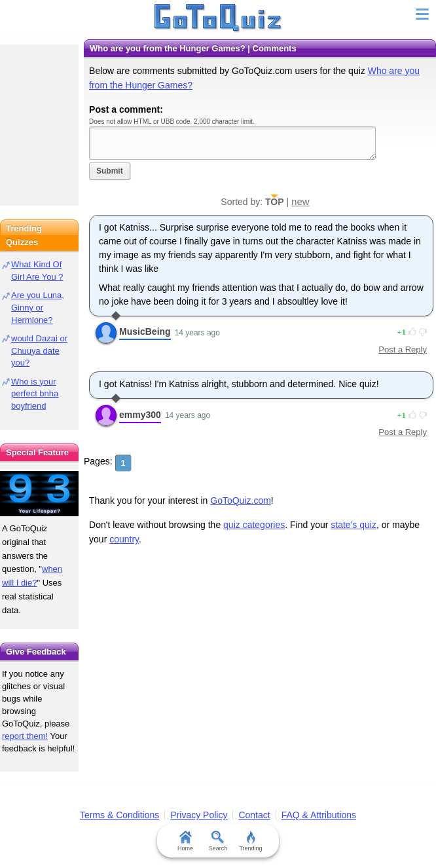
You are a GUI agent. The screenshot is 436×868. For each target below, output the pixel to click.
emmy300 (140, 415)
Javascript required (232, 143)
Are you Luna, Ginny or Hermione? (38, 308)
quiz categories (254, 525)
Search (218, 841)
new (300, 201)
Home (185, 841)
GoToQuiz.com (241, 500)
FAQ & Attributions (319, 815)
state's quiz (354, 525)
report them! (25, 736)
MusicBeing (145, 331)
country (124, 539)
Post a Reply (403, 349)
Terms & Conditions (119, 815)
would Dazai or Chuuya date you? (39, 351)
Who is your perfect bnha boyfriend (35, 394)
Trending (250, 841)
